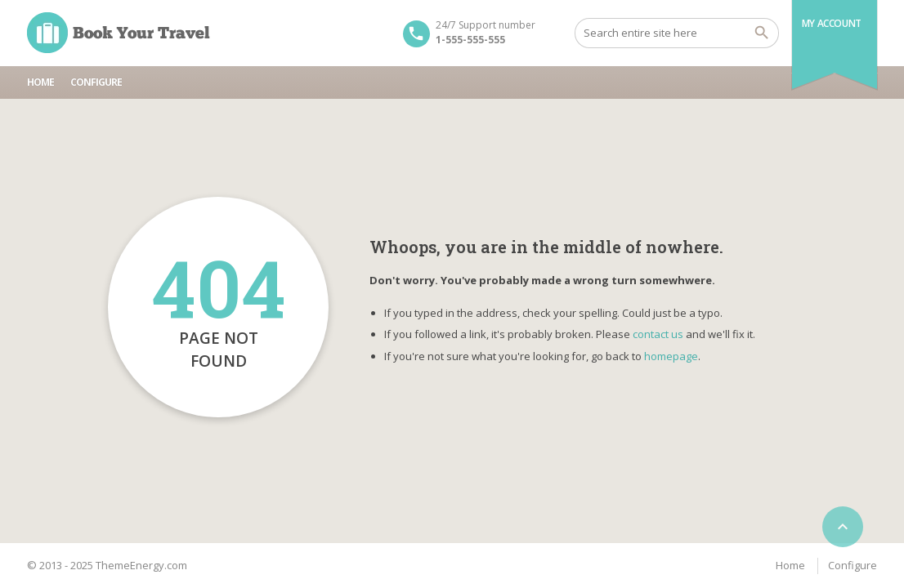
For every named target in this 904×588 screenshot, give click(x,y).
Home (40, 82)
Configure (96, 82)
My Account (832, 23)
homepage (671, 356)
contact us (658, 334)
